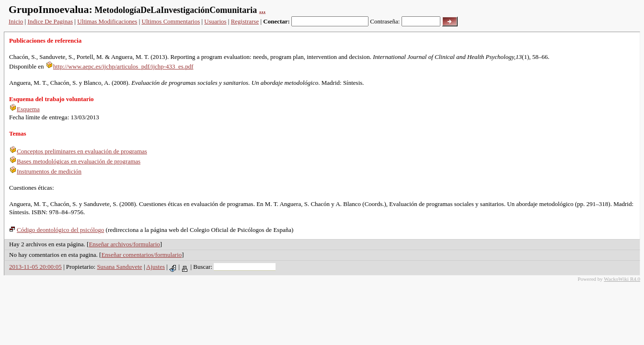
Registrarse (245, 21)
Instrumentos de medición (45, 171)
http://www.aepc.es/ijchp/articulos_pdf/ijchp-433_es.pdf (120, 66)
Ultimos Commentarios (171, 21)
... (263, 10)
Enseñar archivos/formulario (124, 244)
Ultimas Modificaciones (107, 21)
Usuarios (215, 21)
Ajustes (155, 267)
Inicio (16, 21)
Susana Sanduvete (119, 267)
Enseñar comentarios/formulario (141, 255)
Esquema (24, 109)
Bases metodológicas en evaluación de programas (75, 161)
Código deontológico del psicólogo (57, 230)
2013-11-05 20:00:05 (35, 267)
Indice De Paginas (50, 21)
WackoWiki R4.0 (622, 279)
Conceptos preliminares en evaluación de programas (78, 151)
